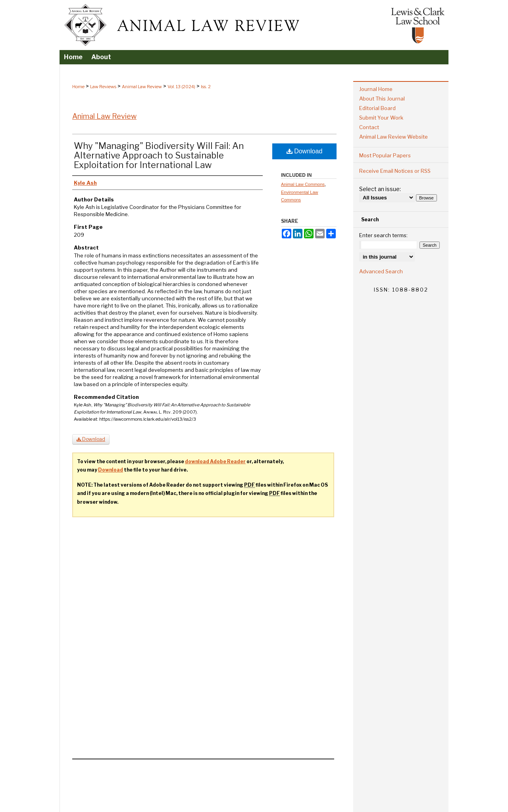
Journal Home (376, 89)
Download (305, 151)
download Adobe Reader (215, 461)
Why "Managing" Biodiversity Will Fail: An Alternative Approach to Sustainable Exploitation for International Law (159, 155)
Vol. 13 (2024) (181, 87)
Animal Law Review (142, 87)
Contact (369, 127)
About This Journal (382, 99)
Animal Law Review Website (394, 137)
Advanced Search (381, 271)
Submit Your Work (381, 118)
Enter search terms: (383, 235)
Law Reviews (103, 87)
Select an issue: (380, 189)
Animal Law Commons (303, 184)
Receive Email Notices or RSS (395, 171)
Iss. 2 (206, 87)
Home (78, 87)
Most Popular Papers (385, 155)
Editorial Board (377, 108)
